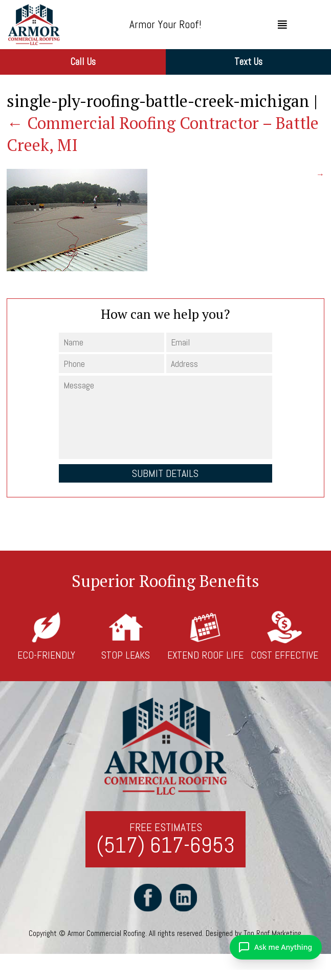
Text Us (248, 62)
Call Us (83, 62)
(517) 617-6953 (165, 846)
